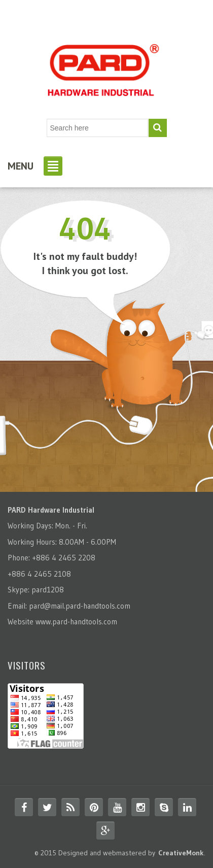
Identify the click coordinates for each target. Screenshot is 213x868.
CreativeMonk (181, 853)
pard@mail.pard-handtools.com (80, 606)
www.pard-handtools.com (76, 622)
